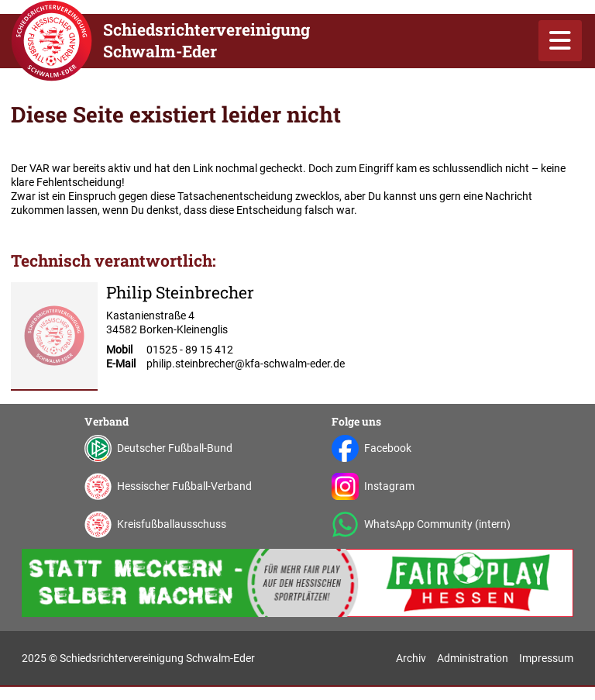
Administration (473, 658)
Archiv (411, 658)
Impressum (546, 658)
